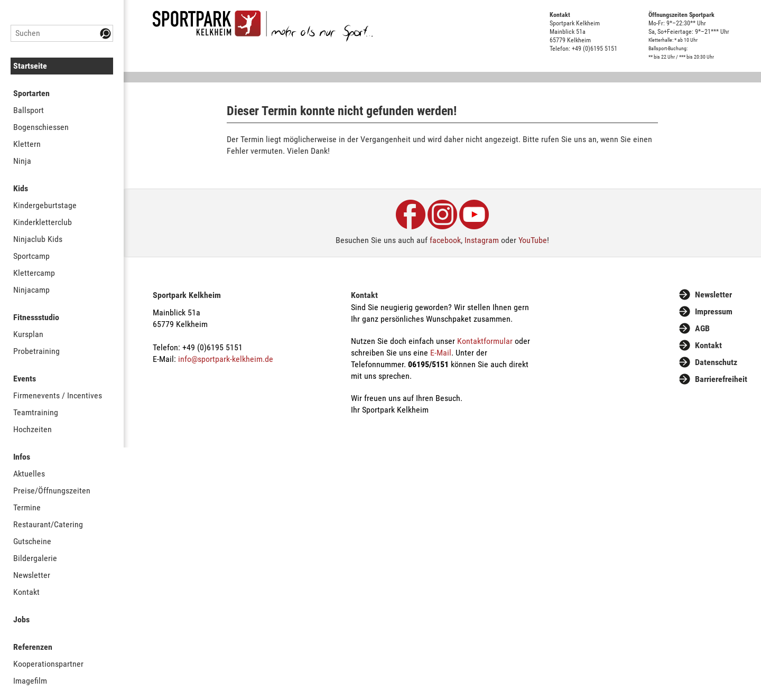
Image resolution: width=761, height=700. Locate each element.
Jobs (21, 619)
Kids (21, 188)
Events (25, 379)
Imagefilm (30, 681)
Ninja (22, 161)
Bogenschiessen (41, 127)
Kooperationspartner (48, 664)
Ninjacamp (31, 290)
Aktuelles (29, 474)
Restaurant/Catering (48, 524)
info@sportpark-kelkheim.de (226, 359)
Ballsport (29, 110)
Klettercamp (34, 273)
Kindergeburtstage (45, 205)
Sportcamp (31, 256)
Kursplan (28, 334)
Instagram (482, 240)
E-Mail (441, 353)
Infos (22, 457)
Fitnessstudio (36, 317)
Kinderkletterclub (43, 222)
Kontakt (26, 592)
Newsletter (32, 575)
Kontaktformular (485, 341)
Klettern (27, 144)
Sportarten (31, 93)
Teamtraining (36, 412)
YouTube (533, 240)
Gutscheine (32, 541)
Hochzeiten (33, 429)
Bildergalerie (35, 558)
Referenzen (33, 647)
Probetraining (36, 351)
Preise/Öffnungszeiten (52, 491)
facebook (445, 240)
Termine (27, 507)
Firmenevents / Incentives (58, 395)
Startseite (30, 66)
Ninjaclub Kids (38, 239)
